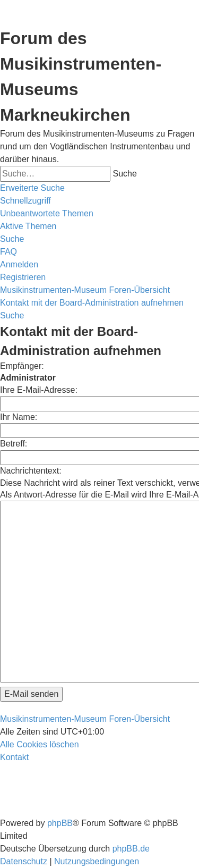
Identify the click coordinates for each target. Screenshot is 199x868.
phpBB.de (131, 849)
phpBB (60, 823)
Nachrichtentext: (31, 471)
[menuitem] (47, 214)
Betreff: (14, 444)
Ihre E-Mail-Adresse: (39, 390)
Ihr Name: (19, 417)
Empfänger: (22, 366)
